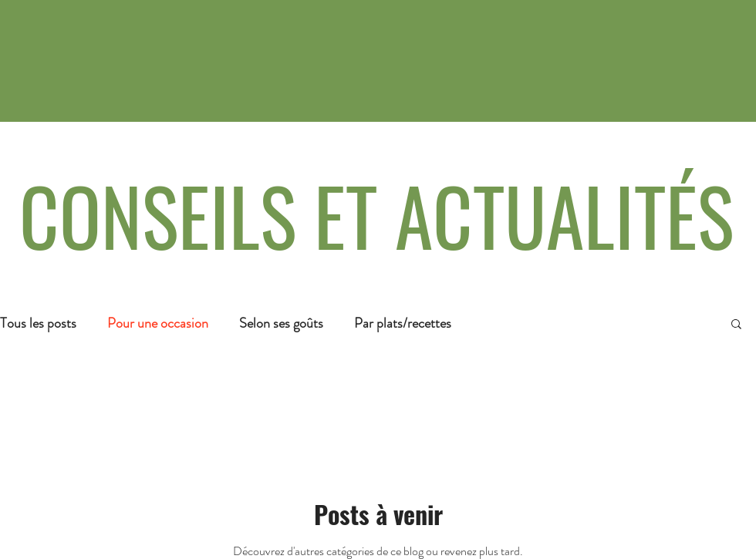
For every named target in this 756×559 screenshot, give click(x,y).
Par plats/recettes (403, 323)
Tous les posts (38, 323)
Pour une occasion (158, 323)
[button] (736, 325)
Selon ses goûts (281, 323)
